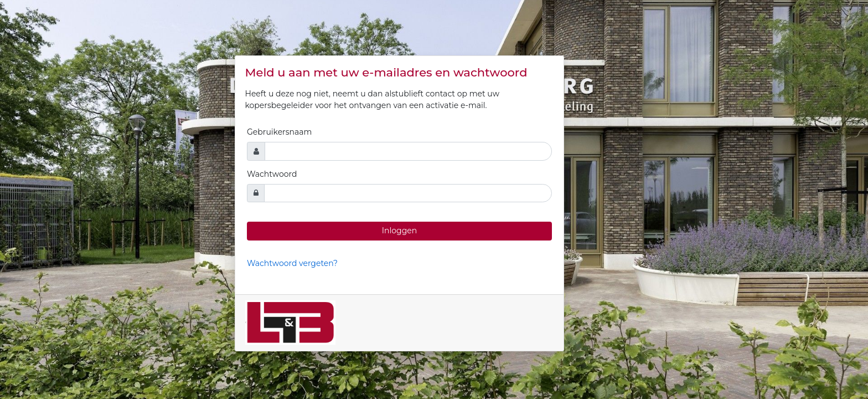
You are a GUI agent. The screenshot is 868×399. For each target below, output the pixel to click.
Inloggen (399, 231)
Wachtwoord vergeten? (292, 263)
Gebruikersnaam (279, 132)
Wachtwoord (272, 174)
